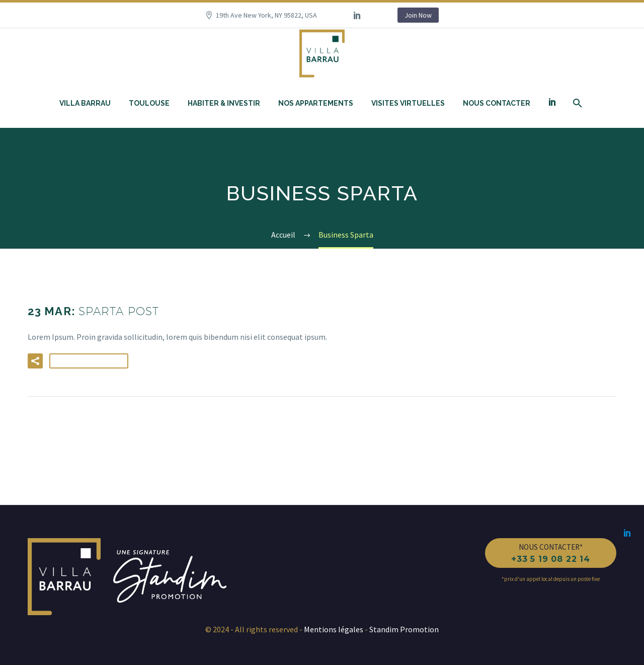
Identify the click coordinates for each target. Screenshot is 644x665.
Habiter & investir (224, 103)
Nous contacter (497, 103)
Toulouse (149, 103)
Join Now (418, 15)
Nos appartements (316, 103)
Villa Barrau (85, 103)
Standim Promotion (403, 629)
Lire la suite (89, 361)
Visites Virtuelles (408, 103)
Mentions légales (334, 629)
